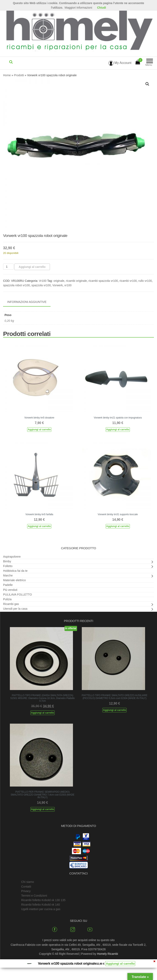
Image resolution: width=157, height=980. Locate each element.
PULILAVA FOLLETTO (17, 595)
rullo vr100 (145, 281)
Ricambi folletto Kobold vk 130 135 (43, 900)
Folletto (8, 566)
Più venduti (10, 590)
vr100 (68, 285)
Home (7, 75)
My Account (120, 63)
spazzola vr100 (41, 285)
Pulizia (7, 599)
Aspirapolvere (12, 557)
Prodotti (19, 75)
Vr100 (43, 281)
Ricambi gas (11, 604)
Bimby (7, 561)
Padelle (8, 585)
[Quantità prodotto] (8, 267)
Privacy (26, 891)
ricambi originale (76, 281)
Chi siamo (28, 882)
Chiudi (102, 8)
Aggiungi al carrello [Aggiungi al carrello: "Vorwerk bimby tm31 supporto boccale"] (118, 526)
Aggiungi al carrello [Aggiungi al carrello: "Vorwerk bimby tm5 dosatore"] (39, 430)
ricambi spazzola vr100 (103, 281)
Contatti (26, 887)
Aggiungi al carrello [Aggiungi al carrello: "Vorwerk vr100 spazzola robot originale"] (120, 964)
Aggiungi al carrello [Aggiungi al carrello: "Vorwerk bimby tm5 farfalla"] (39, 526)
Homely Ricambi (107, 954)
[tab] (30, 302)
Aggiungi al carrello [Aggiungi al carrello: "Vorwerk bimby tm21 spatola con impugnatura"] (118, 430)
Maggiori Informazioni (78, 8)
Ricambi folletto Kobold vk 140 (40, 905)
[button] (147, 84)
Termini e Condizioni (34, 896)
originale (59, 281)
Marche (8, 575)
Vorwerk (58, 285)
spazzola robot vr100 (16, 285)
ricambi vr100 (128, 281)
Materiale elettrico (14, 580)
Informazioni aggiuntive (27, 302)
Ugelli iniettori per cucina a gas (41, 909)
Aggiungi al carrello (32, 267)
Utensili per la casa (15, 609)
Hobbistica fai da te (15, 571)
